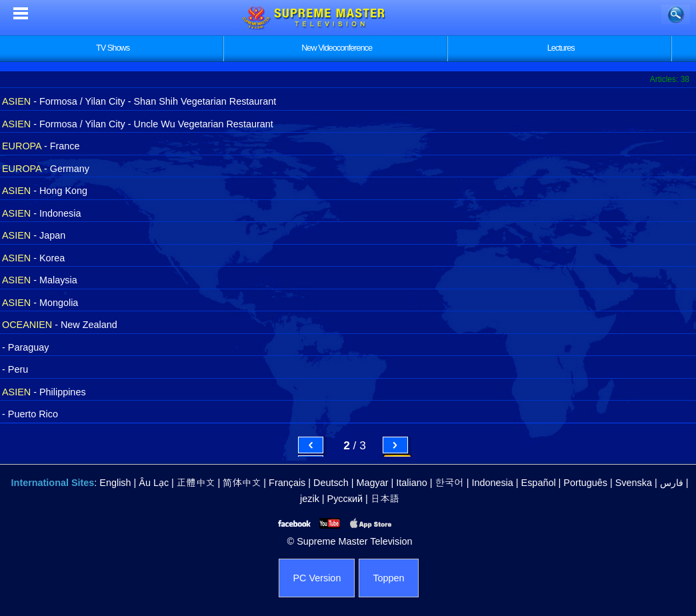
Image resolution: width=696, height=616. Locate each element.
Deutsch (331, 483)
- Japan (34, 235)
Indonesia (492, 483)
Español (539, 483)
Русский (345, 499)
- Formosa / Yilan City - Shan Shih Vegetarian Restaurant (139, 101)
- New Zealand (60, 325)
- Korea (33, 258)
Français (287, 483)
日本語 (385, 499)
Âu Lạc (154, 483)
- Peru (15, 369)
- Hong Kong (45, 191)
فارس (672, 483)
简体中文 (242, 483)
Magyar (373, 483)
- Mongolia (40, 303)
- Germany (46, 169)
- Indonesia (41, 213)
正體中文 (196, 483)
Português (585, 483)
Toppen (388, 578)
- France (41, 146)
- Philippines (44, 392)
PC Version (317, 578)
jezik (310, 499)
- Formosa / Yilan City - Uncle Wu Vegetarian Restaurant (138, 124)
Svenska (634, 483)
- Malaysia (40, 280)
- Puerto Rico (30, 414)
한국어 (449, 483)
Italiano (411, 483)
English (115, 483)
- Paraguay (25, 347)
